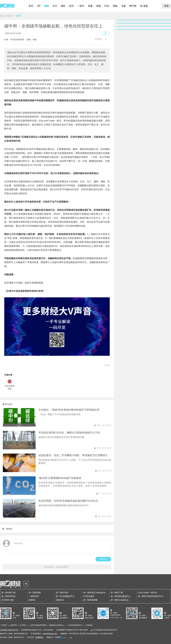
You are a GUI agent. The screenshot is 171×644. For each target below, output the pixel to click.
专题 (124, 6)
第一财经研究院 (8, 596)
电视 (98, 6)
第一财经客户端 (8, 593)
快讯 (71, 6)
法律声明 (13, 625)
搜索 (145, 6)
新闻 (47, 6)
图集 (115, 6)
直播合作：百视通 (53, 637)
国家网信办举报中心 (57, 625)
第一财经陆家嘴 (90, 600)
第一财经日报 (62, 593)
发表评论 (103, 559)
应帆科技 (60, 600)
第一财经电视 (35, 593)
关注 (55, 6)
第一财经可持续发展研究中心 (151, 596)
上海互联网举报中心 (75, 625)
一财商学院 (34, 596)
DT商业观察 (89, 596)
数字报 (133, 6)
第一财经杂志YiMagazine (95, 593)
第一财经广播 (117, 593)
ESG (107, 6)
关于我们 (23, 625)
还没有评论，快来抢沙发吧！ (57, 567)
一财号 (81, 6)
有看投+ (32, 600)
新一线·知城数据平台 (65, 596)
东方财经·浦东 (8, 600)
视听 (63, 6)
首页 (31, 6)
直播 (90, 6)
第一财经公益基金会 (120, 600)
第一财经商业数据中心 (121, 596)
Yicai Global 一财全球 (147, 593)
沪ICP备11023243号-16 (9, 630)
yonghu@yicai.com (50, 634)
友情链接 (89, 625)
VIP (39, 6)
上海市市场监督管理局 (38, 625)
